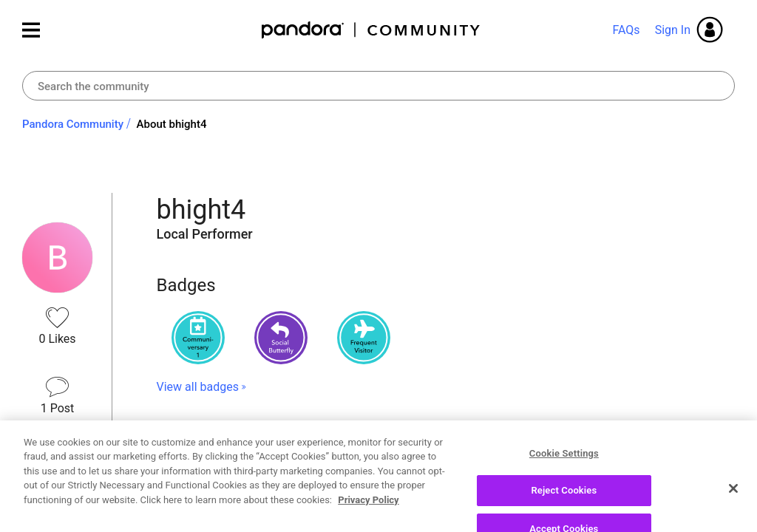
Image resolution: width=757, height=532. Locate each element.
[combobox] (378, 86)
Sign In (673, 30)
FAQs (626, 30)
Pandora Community (371, 30)
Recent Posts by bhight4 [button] (252, 440)
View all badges (198, 387)
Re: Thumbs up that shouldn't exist (259, 498)
